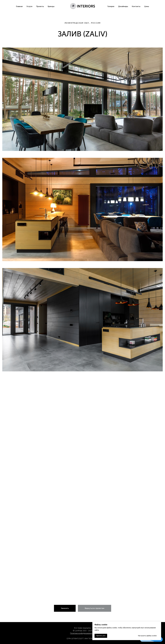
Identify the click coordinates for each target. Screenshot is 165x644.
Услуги (29, 6)
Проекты (40, 6)
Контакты (136, 6)
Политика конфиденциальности (83, 633)
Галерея (111, 6)
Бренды (51, 6)
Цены (147, 6)
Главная (19, 6)
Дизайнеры (123, 6)
